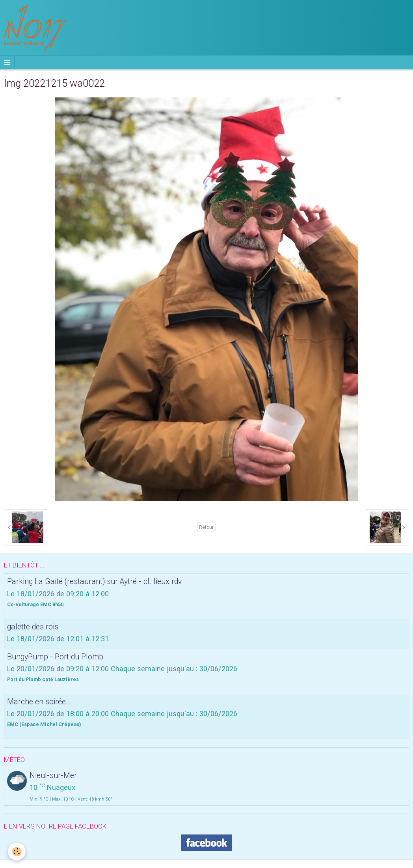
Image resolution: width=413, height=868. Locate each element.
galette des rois (33, 626)
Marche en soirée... (39, 701)
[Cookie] (17, 852)
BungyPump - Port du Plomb (55, 656)
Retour (206, 527)
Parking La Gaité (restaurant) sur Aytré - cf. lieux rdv (94, 581)
